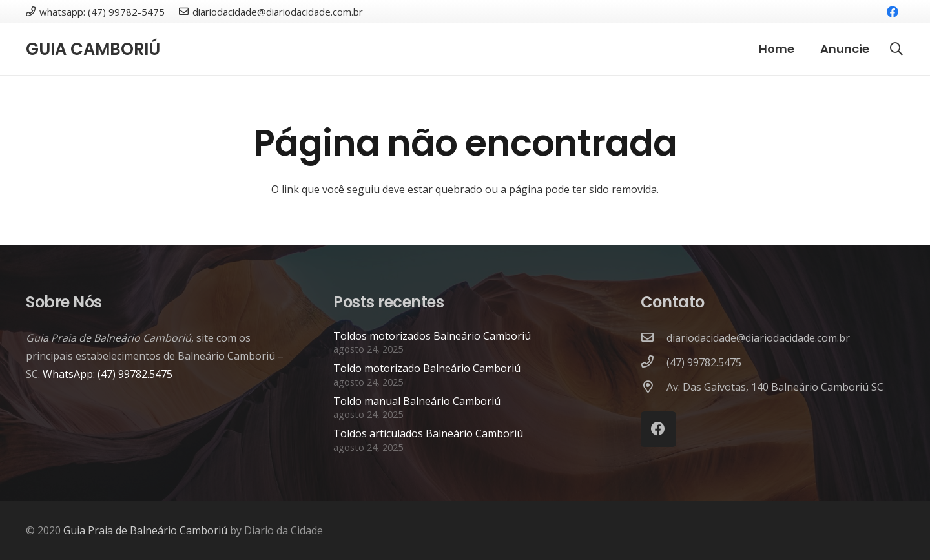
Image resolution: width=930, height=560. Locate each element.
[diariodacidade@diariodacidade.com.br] (654, 338)
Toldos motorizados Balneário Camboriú (432, 336)
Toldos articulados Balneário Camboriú (428, 433)
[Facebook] (893, 12)
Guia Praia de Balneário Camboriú (145, 530)
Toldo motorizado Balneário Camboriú (427, 368)
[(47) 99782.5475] (654, 362)
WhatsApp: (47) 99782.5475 (108, 374)
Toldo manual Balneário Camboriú (417, 401)
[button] (896, 49)
